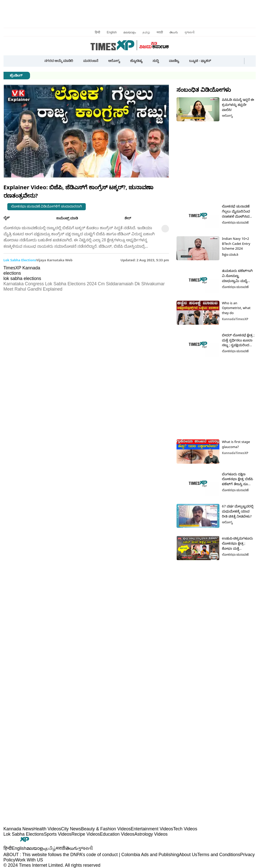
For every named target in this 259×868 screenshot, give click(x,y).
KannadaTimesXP (235, 319)
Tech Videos (185, 829)
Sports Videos (58, 834)
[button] (221, 61)
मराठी (160, 32)
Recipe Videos (86, 834)
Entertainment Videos (152, 829)
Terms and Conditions (219, 855)
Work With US (29, 860)
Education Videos (117, 834)
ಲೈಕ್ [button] (10, 218)
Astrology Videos (151, 834)
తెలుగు (174, 32)
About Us (188, 855)
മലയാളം (130, 32)
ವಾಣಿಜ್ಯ (174, 61)
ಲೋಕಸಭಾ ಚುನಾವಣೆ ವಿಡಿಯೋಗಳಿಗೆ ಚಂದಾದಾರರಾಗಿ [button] (47, 206)
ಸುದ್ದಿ (156, 61)
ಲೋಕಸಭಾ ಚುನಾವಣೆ (235, 222)
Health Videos (47, 829)
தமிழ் (146, 32)
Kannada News (19, 829)
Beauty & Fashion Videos (106, 829)
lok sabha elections (20, 260)
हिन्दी (97, 32)
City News (71, 829)
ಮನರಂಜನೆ (91, 61)
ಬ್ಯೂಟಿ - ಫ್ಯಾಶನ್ (200, 61)
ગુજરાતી (189, 32)
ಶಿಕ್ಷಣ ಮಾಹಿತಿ (230, 255)
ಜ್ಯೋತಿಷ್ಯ (136, 61)
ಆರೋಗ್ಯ (114, 61)
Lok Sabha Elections (24, 834)
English (112, 32)
